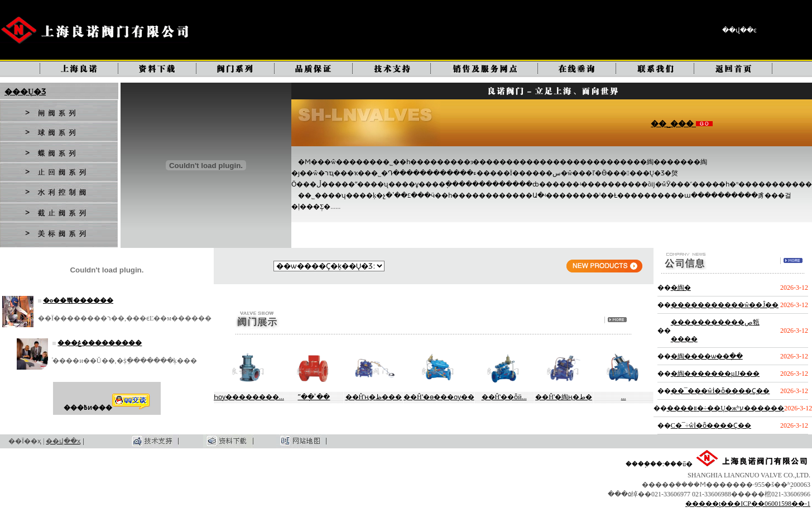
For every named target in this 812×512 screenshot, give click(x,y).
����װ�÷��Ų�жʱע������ (726, 408)
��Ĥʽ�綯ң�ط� (564, 397)
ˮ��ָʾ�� (314, 397)
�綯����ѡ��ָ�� (707, 356)
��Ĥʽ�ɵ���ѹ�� (439, 397)
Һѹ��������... (249, 397)
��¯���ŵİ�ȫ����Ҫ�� (720, 391)
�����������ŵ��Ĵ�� (725, 305)
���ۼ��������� (100, 343)
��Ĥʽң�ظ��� (374, 397)
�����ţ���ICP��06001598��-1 (748, 504)
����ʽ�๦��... (624, 397)
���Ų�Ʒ (25, 92)
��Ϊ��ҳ (25, 441)
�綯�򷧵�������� (681, 288)
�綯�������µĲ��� (715, 374)
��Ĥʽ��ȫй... (504, 397)
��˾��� (673, 124)
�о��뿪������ (78, 300)
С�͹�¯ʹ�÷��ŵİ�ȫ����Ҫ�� (711, 425)
